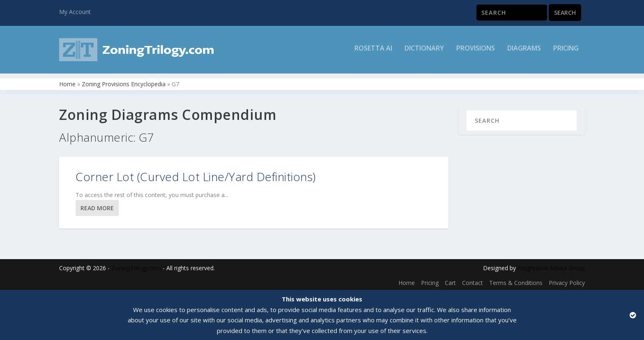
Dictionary (424, 52)
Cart (450, 281)
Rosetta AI (373, 52)
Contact (473, 281)
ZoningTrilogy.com (136, 266)
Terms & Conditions (516, 281)
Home (67, 82)
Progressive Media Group (551, 266)
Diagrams (524, 52)
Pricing (566, 52)
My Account (75, 12)
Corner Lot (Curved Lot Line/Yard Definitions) (196, 175)
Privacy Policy (567, 281)
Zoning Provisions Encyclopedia (124, 82)
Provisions (476, 52)
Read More (97, 206)
